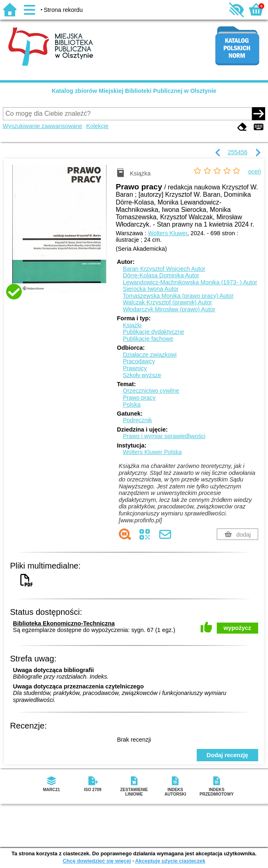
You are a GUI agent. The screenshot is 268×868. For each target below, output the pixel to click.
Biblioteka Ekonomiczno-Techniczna (64, 623)
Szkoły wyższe (142, 375)
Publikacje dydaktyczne (154, 332)
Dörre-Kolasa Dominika (161, 275)
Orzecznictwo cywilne (151, 391)
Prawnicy (135, 368)
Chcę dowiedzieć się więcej (97, 861)
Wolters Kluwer (168, 233)
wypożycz (237, 628)
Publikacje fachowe (148, 339)
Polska (132, 405)
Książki (132, 325)
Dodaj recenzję (227, 755)
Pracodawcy (139, 361)
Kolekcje (97, 126)
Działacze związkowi (150, 355)
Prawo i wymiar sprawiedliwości (164, 436)
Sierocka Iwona (151, 289)
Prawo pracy (139, 398)
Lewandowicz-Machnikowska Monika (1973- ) (190, 282)
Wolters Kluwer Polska (152, 452)
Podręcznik (137, 420)
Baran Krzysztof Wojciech (164, 269)
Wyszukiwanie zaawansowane (43, 126)
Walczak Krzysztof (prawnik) (168, 302)
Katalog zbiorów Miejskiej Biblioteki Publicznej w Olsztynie (134, 91)
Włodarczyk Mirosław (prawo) (169, 309)
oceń (255, 171)
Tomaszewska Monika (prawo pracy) (178, 296)
